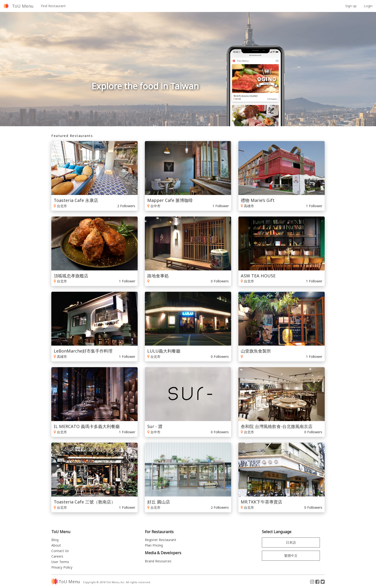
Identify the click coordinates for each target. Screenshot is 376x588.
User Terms (60, 562)
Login (368, 6)
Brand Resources (158, 561)
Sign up (351, 6)
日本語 (291, 542)
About (56, 545)
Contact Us (60, 551)
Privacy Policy (62, 567)
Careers (57, 556)
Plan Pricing (154, 545)
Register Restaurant (161, 540)
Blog (55, 540)
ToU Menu (23, 6)
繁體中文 (291, 556)
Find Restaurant (53, 6)
